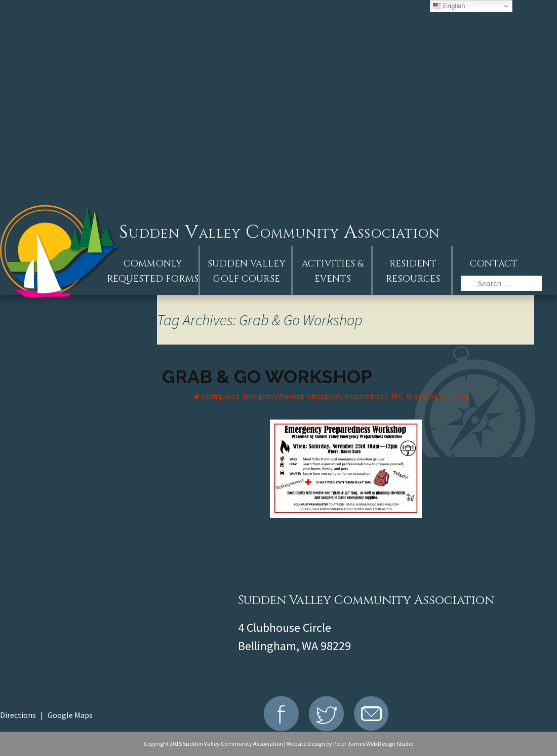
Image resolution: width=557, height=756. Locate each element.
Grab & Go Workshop (267, 376)
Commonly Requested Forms (153, 271)
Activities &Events (333, 271)
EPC (397, 396)
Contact (494, 264)
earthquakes (220, 396)
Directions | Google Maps (46, 715)
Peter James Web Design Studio (373, 744)
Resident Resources (413, 271)
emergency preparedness (348, 396)
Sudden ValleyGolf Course (246, 271)
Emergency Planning (274, 396)
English (449, 6)
